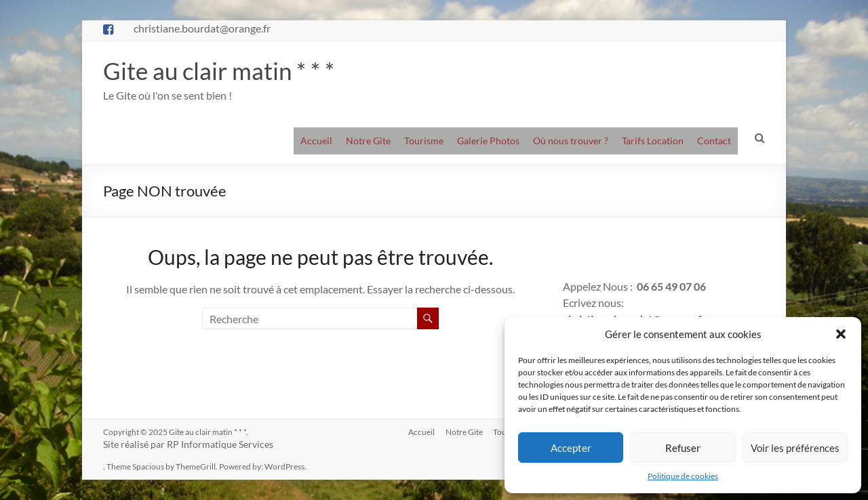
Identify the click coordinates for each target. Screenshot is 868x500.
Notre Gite (368, 141)
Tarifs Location (653, 141)
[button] (841, 334)
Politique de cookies (683, 476)
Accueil (316, 141)
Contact (714, 141)
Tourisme (424, 141)
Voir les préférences (795, 448)
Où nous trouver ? (571, 141)
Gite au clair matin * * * (221, 70)
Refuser (683, 448)
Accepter (571, 448)
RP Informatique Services (220, 444)
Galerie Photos (488, 141)
